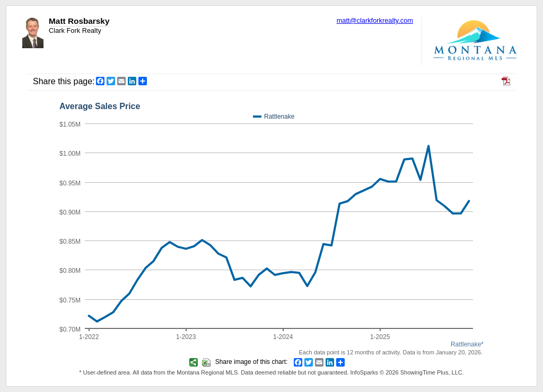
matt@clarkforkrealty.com (375, 20)
